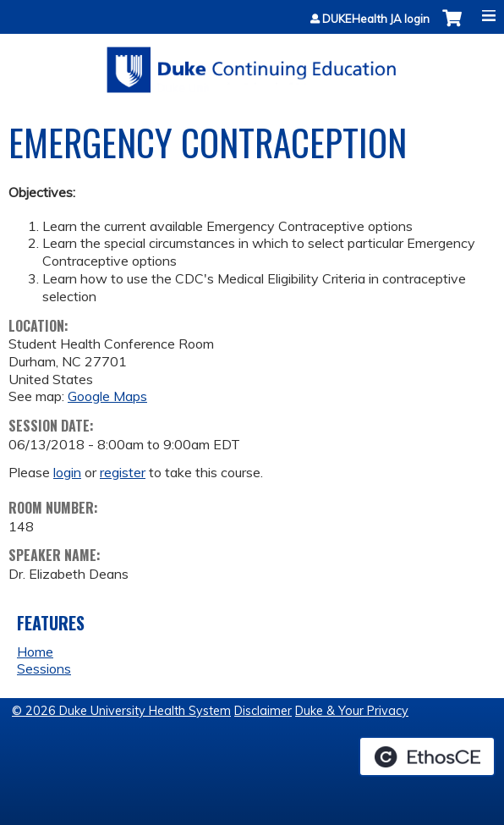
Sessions (44, 668)
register (123, 472)
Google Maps (107, 396)
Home (35, 652)
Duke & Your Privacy (352, 711)
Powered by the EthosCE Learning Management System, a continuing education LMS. (427, 756)
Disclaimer (263, 711)
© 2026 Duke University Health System (121, 711)
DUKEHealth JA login (376, 19)
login (67, 472)
